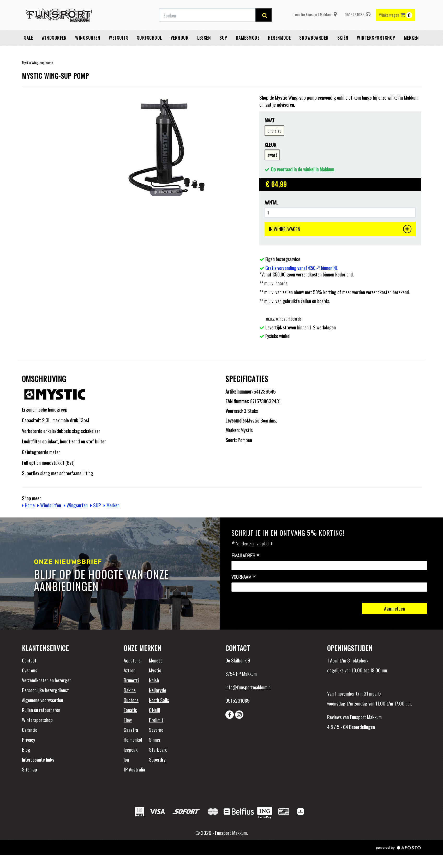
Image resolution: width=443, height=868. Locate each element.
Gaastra (131, 730)
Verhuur (180, 51)
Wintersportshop (37, 720)
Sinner (155, 739)
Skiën (343, 51)
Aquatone (132, 660)
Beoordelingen (361, 727)
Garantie (30, 730)
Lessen (204, 51)
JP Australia (134, 769)
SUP (223, 51)
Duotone (131, 700)
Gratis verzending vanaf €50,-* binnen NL (124, 6)
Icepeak (131, 749)
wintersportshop (376, 51)
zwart (272, 155)
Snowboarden (314, 51)
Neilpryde (158, 690)
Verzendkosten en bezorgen (47, 680)
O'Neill (154, 710)
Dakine (130, 690)
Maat (270, 120)
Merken (411, 51)
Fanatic (130, 710)
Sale (28, 51)
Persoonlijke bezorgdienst (45, 690)
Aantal (271, 202)
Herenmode (279, 51)
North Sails (159, 700)
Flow (128, 720)
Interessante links (38, 759)
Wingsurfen (88, 51)
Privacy (29, 739)
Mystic (155, 670)
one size (274, 131)
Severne (156, 730)
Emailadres (246, 556)
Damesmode (248, 51)
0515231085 (358, 27)
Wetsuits (119, 51)
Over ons (30, 670)
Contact (29, 660)
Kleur (270, 145)
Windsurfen (54, 51)
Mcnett (155, 660)
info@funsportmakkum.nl (249, 687)
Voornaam (244, 577)
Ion (126, 759)
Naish (154, 680)
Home (28, 505)
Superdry (157, 759)
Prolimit (156, 720)
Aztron (130, 670)
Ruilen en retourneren (41, 710)
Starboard (158, 749)
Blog (26, 749)
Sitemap (29, 769)
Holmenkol (133, 739)
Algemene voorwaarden (43, 700)
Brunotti (131, 680)
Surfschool (149, 51)
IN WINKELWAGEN (340, 229)
